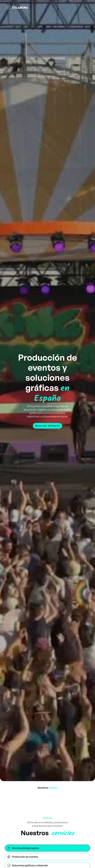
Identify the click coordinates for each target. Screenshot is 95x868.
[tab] (48, 848)
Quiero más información (47, 426)
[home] (16, 8)
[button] (86, 8)
